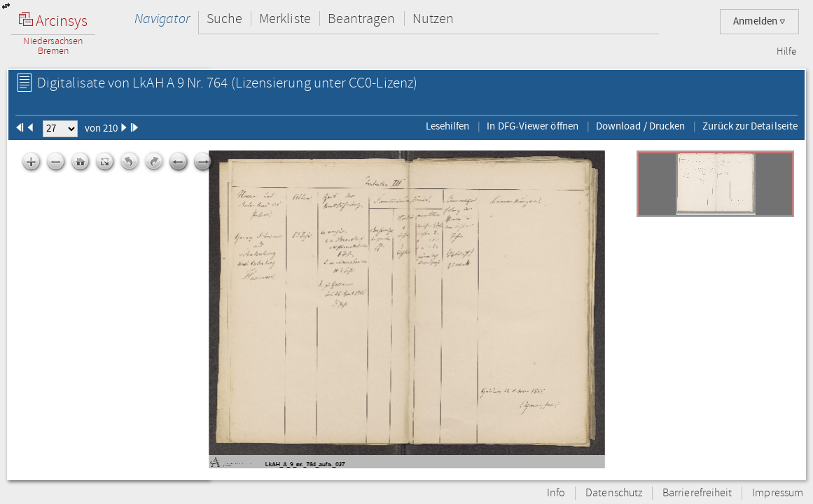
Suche (224, 19)
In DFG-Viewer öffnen (533, 126)
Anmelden (759, 21)
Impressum (778, 493)
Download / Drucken (640, 126)
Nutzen (433, 19)
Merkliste (285, 19)
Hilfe (786, 52)
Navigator (162, 19)
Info (556, 493)
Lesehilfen (448, 126)
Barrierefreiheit (697, 493)
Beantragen (362, 19)
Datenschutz (614, 493)
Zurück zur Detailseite (750, 126)
